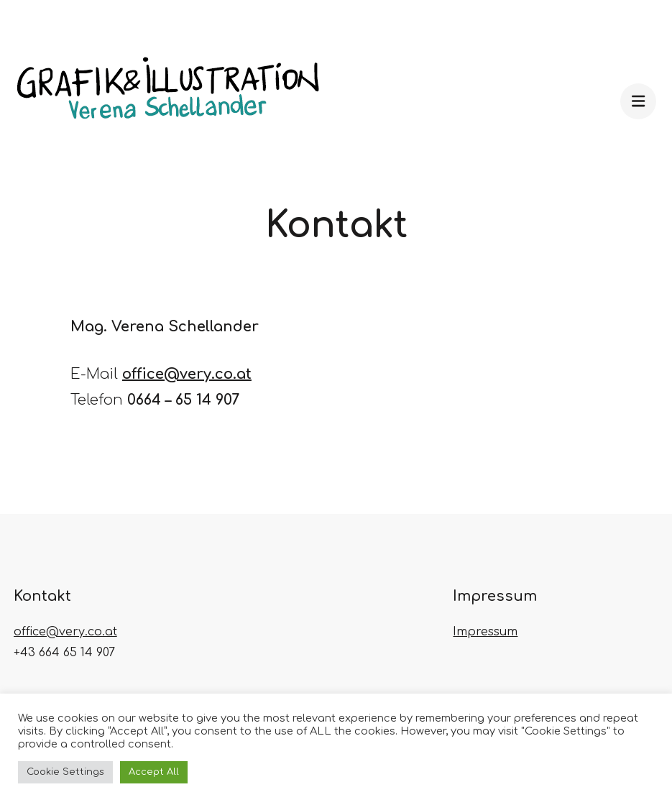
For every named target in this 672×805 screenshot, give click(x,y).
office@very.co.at (187, 374)
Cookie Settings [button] (65, 772)
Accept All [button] (154, 772)
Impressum (485, 632)
